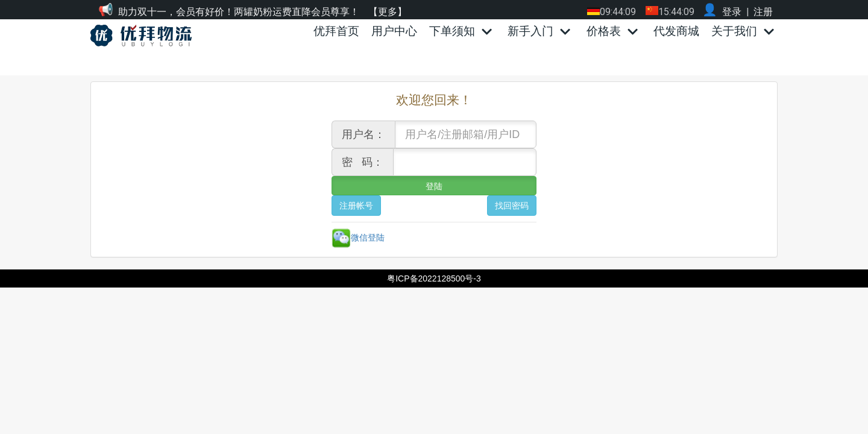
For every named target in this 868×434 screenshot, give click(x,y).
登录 (732, 12)
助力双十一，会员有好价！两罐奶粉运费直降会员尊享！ (239, 12)
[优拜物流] (144, 36)
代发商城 (676, 31)
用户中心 (394, 31)
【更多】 (388, 12)
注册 (763, 12)
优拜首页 (336, 31)
